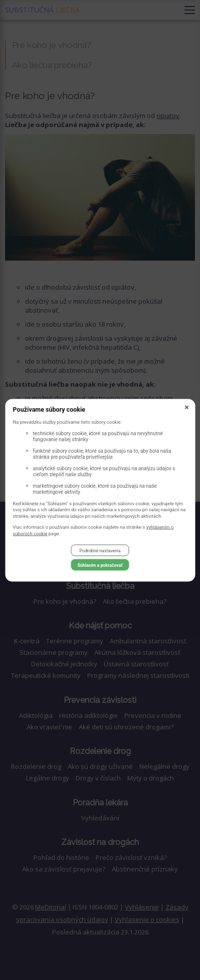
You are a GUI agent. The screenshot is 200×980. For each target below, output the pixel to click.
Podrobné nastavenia (100, 550)
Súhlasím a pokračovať (100, 565)
